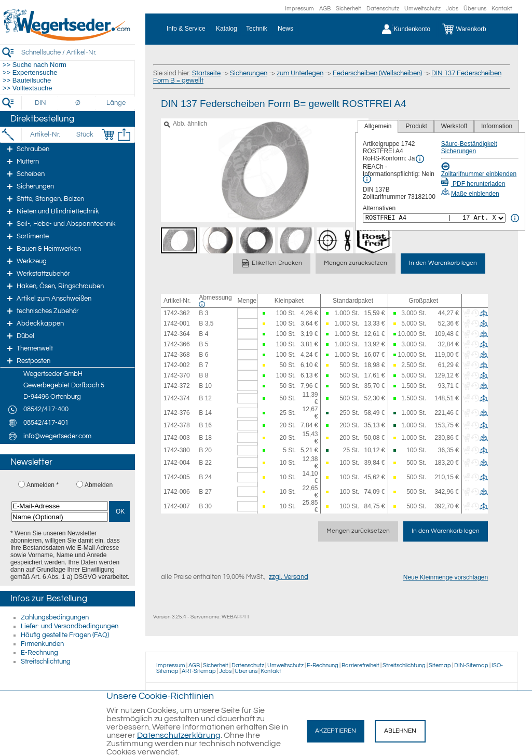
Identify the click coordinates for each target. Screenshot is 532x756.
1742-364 (177, 334)
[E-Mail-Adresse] (60, 506)
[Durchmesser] (78, 103)
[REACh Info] (367, 179)
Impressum (299, 9)
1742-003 (177, 438)
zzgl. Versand (289, 577)
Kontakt (502, 9)
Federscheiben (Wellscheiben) (377, 73)
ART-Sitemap (199, 671)
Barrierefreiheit (360, 665)
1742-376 (177, 413)
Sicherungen (249, 73)
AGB (325, 9)
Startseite (206, 73)
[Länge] (116, 103)
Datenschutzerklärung (179, 735)
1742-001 (177, 323)
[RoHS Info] (420, 159)
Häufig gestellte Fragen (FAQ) (65, 635)
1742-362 (177, 313)
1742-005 (177, 477)
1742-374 (177, 398)
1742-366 (177, 344)
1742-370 (177, 375)
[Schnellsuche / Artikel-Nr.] (78, 52)
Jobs (452, 9)
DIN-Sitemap (471, 665)
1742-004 (177, 463)
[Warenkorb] (472, 29)
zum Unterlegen (300, 73)
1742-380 (177, 450)
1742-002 (177, 365)
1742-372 (177, 386)
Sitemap (440, 665)
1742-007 (177, 506)
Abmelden (99, 485)
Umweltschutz (422, 9)
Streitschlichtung (46, 661)
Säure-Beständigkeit (469, 144)
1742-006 (177, 492)
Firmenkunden (42, 644)
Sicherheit (349, 9)
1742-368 (177, 355)
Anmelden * (43, 485)
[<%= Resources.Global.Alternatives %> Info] (515, 218)
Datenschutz (383, 9)
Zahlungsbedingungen (55, 617)
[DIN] (41, 103)
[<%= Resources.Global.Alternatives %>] (434, 218)
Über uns (475, 9)
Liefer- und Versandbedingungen (70, 626)
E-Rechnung (39, 653)
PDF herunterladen (473, 184)
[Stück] (84, 134)
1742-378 (177, 425)
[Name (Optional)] (60, 517)
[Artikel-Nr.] (45, 134)
